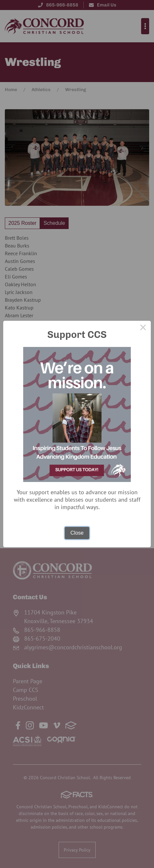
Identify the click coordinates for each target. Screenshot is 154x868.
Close (77, 533)
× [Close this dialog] (143, 329)
